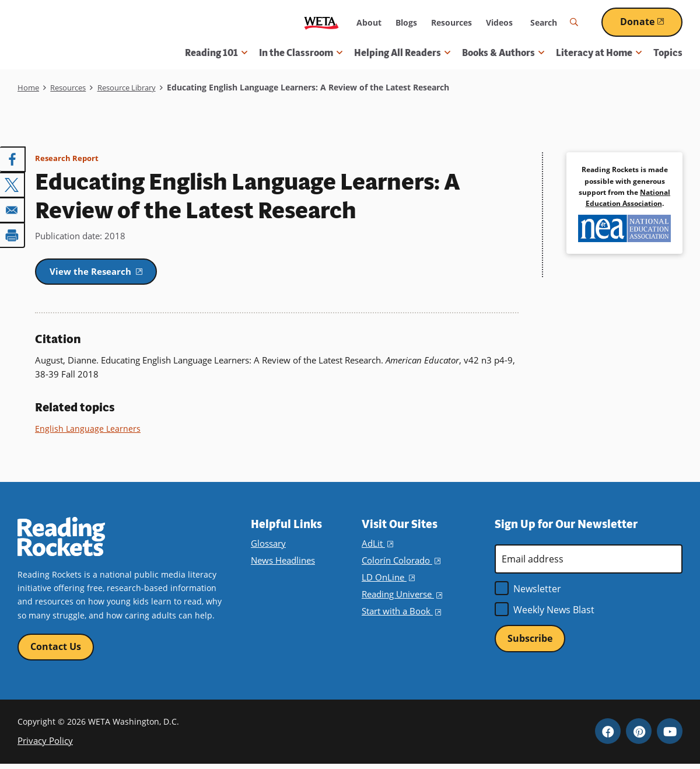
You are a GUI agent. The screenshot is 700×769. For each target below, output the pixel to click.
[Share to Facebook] (13, 159)
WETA (321, 22)
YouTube (670, 736)
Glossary (267, 546)
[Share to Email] (13, 208)
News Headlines (282, 563)
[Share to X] (13, 184)
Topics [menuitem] (668, 53)
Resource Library (136, 87)
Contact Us (56, 650)
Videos (499, 22)
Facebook (608, 736)
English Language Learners (88, 431)
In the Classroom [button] (301, 53)
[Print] (13, 233)
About (369, 22)
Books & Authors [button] (503, 53)
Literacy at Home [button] (599, 53)
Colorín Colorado (400, 563)
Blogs (406, 22)
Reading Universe (401, 597)
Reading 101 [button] (216, 53)
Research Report (68, 158)
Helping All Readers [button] (402, 53)
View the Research (111, 272)
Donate (651, 22)
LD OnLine (387, 580)
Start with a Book (400, 614)
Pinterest (639, 736)
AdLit (377, 546)
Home (29, 87)
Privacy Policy (43, 745)
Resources (452, 22)
